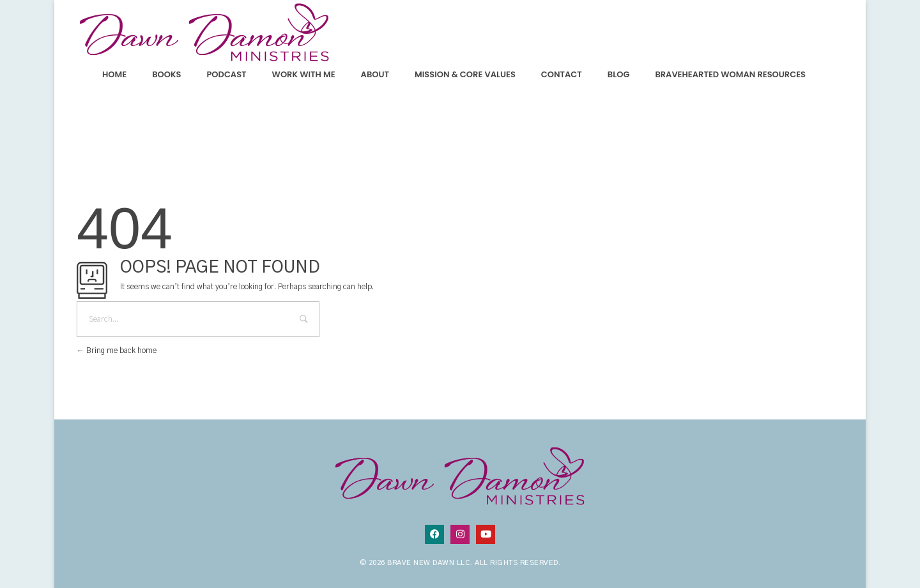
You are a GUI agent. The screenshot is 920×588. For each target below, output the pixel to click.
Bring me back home (117, 351)
